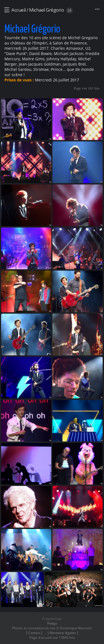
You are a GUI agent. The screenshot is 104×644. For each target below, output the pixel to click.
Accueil (19, 10)
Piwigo (52, 623)
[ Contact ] (34, 633)
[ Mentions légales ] (63, 633)
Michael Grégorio (46, 10)
